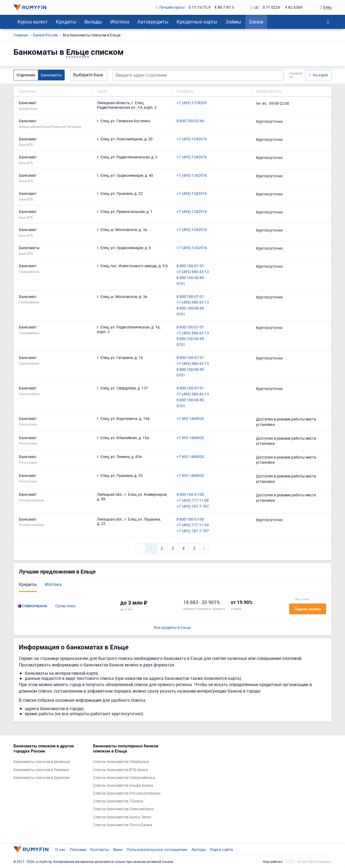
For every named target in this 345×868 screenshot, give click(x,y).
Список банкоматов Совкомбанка (123, 809)
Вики (118, 849)
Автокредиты (153, 22)
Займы (233, 22)
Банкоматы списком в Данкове (42, 778)
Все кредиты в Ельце (172, 628)
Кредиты (66, 22)
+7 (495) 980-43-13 (193, 272)
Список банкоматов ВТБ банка (120, 770)
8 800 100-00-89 (190, 278)
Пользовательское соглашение (157, 849)
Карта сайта (222, 849)
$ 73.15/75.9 (200, 7)
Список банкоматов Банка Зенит (122, 817)
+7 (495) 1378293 (192, 103)
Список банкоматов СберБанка (121, 762)
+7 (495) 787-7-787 (193, 506)
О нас (61, 849)
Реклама (78, 849)
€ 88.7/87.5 (224, 7)
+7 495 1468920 (190, 419)
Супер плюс (65, 606)
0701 (181, 284)
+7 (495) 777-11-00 (193, 501)
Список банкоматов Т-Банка (118, 801)
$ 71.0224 (271, 7)
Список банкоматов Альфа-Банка (123, 786)
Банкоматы (51, 75)
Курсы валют (33, 22)
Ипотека (120, 22)
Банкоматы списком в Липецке (41, 770)
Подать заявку (308, 609)
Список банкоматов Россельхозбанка (127, 793)
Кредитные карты (197, 22)
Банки (256, 22)
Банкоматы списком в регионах (42, 762)
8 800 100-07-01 (190, 266)
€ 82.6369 (294, 7)
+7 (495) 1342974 (192, 139)
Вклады (93, 22)
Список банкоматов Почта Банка (123, 825)
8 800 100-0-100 (190, 495)
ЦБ (255, 8)
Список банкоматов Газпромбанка (124, 778)
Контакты (100, 849)
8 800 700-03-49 (190, 121)
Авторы (199, 849)
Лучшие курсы (170, 7)
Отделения (26, 75)
